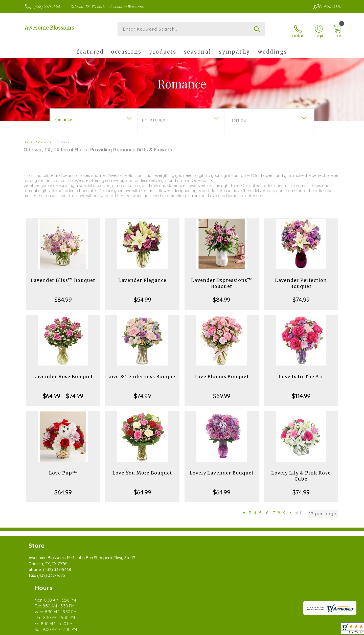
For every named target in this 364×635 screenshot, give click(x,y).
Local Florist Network (296, 630)
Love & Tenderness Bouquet (142, 373)
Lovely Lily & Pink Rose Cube (301, 472)
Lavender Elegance (142, 277)
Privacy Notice (260, 630)
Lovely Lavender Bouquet (222, 469)
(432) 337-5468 (47, 6)
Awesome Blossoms (49, 28)
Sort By (238, 117)
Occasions (44, 139)
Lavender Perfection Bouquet (301, 280)
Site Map (327, 630)
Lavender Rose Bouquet (63, 373)
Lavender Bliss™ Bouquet (63, 277)
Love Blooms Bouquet (222, 373)
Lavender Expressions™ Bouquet (222, 280)
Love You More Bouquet (142, 469)
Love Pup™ (63, 469)
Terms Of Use (230, 630)
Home (28, 139)
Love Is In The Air (301, 373)
